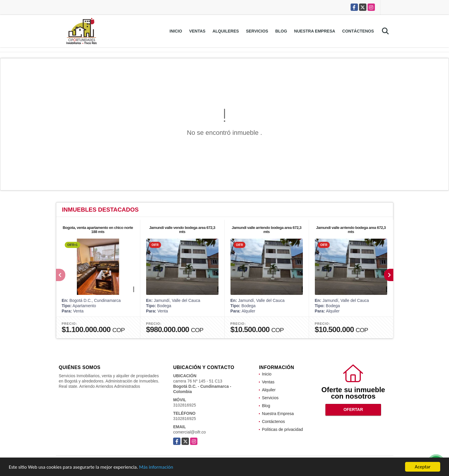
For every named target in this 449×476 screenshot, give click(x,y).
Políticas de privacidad (282, 429)
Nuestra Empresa (315, 31)
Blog (281, 31)
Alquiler (269, 390)
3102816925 (185, 405)
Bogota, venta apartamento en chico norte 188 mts (98, 230)
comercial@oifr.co (189, 432)
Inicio (176, 31)
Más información (156, 467)
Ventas (197, 31)
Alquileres (226, 31)
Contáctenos (358, 31)
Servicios (257, 31)
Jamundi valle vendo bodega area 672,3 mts (182, 230)
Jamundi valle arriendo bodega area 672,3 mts (267, 230)
